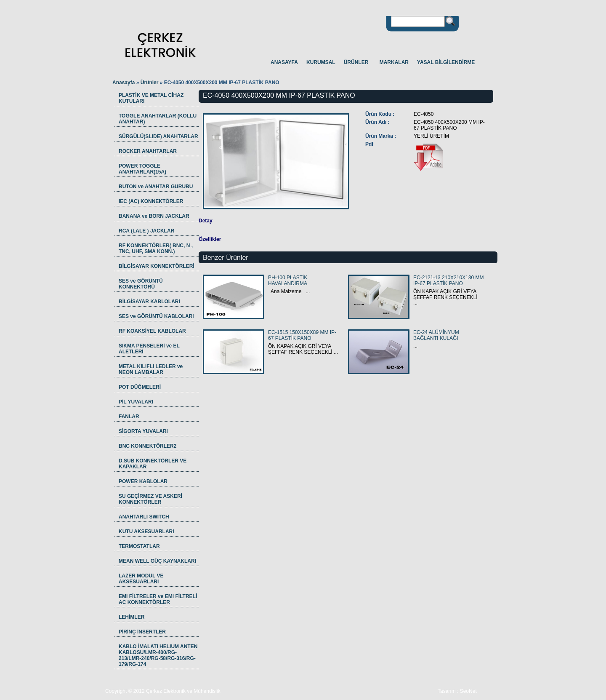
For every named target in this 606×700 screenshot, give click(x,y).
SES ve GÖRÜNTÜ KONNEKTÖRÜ (141, 284)
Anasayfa (124, 83)
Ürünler (150, 83)
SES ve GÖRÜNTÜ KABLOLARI (156, 316)
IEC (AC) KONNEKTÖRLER (151, 201)
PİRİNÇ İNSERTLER (142, 632)
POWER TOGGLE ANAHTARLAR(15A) (142, 169)
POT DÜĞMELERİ (140, 387)
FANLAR (129, 417)
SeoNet (468, 691)
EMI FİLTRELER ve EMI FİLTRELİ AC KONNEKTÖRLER (158, 599)
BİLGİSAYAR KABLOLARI (149, 302)
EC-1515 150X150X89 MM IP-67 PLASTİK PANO (302, 335)
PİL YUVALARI (136, 402)
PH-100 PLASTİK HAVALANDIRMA (288, 281)
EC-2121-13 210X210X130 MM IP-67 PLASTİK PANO (448, 281)
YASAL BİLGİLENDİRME (446, 62)
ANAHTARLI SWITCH (144, 517)
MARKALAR (394, 62)
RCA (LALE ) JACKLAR (146, 231)
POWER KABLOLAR (143, 481)
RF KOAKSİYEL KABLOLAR (152, 331)
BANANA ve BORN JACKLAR (154, 216)
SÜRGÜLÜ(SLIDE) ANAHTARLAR (158, 136)
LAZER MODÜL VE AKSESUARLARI (141, 579)
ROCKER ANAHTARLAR (148, 151)
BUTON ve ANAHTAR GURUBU (156, 187)
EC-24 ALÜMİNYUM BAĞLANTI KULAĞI (436, 335)
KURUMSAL (321, 62)
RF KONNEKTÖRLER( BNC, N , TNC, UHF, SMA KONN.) (156, 248)
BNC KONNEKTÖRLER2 (148, 446)
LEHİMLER (132, 617)
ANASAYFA (284, 62)
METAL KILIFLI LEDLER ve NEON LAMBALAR (151, 369)
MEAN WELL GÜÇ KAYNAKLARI (157, 561)
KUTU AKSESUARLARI (146, 532)
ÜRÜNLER (356, 62)
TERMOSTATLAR (139, 546)
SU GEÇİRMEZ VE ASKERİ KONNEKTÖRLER (150, 499)
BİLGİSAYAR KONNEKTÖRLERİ (157, 266)
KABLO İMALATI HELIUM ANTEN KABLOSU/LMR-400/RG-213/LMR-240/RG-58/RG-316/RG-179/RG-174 (158, 655)
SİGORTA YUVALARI (143, 431)
